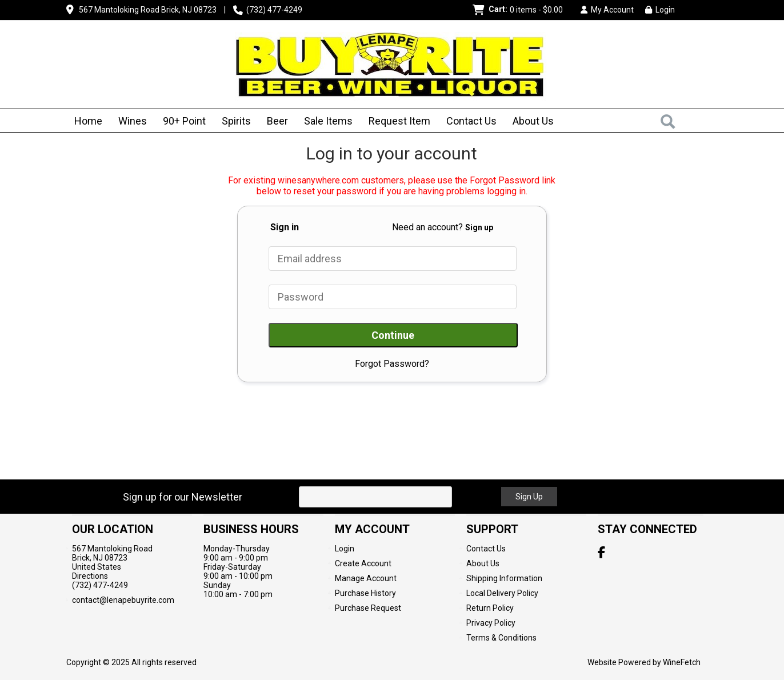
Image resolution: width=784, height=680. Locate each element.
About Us (529, 122)
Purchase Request (368, 608)
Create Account (363, 563)
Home (88, 121)
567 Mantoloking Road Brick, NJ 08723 (148, 10)
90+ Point (184, 121)
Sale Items (328, 121)
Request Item (399, 121)
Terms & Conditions (501, 638)
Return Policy (490, 608)
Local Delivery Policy (502, 593)
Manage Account (366, 578)
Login (660, 10)
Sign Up (529, 497)
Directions (90, 576)
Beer (274, 122)
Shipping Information (504, 578)
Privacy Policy (491, 623)
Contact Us (471, 121)
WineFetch (682, 662)
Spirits (233, 122)
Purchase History (365, 593)
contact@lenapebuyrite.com (123, 600)
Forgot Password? (392, 364)
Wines (129, 122)
